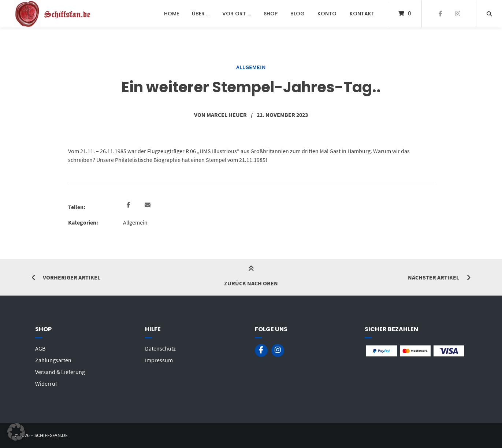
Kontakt (362, 14)
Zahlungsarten (53, 360)
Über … (201, 14)
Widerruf (46, 384)
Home (172, 14)
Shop (271, 14)
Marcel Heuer (227, 115)
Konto (327, 14)
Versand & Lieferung (60, 372)
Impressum (159, 360)
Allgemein (251, 67)
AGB (40, 348)
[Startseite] (53, 14)
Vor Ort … (237, 14)
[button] (129, 205)
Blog (298, 14)
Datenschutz (160, 348)
